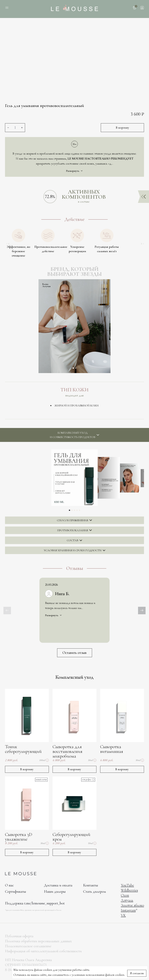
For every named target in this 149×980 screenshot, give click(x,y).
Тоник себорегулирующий (23, 749)
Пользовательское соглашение (28, 946)
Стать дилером (95, 892)
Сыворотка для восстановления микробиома (67, 751)
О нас (9, 885)
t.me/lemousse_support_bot (44, 903)
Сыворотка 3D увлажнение (19, 837)
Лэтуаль (127, 900)
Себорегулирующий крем (71, 837)
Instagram (128, 910)
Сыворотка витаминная (112, 749)
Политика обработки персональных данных (38, 941)
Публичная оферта (19, 936)
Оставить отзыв (74, 653)
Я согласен (137, 973)
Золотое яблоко (132, 905)
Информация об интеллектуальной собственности (43, 951)
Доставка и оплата (58, 885)
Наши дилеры (55, 892)
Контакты (91, 885)
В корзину (122, 128)
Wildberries (129, 890)
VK (123, 915)
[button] (73, 368)
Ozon (125, 895)
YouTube (127, 885)
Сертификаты (15, 892)
